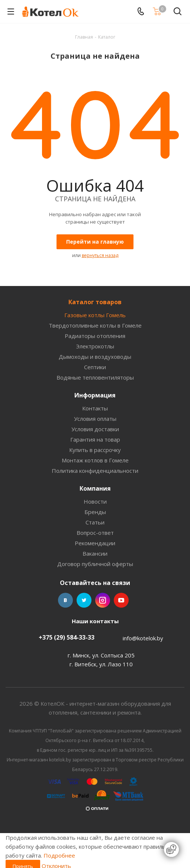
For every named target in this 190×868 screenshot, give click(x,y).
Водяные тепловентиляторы (95, 377)
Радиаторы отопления (95, 336)
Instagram (103, 600)
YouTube (121, 600)
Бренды (95, 512)
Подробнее (59, 855)
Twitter (84, 600)
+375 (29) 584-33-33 (67, 637)
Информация (95, 395)
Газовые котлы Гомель (95, 315)
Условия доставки (95, 429)
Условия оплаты (95, 419)
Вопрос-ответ (95, 533)
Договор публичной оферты (95, 564)
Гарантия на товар (95, 439)
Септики (95, 367)
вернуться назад (100, 255)
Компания (95, 488)
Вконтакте (65, 600)
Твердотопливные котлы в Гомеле (95, 325)
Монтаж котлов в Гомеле (95, 460)
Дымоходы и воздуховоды (95, 357)
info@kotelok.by (143, 638)
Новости (95, 501)
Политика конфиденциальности (95, 471)
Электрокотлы (95, 346)
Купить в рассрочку (95, 450)
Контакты (95, 408)
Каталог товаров (95, 302)
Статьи (95, 522)
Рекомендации (95, 543)
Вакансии (95, 553)
